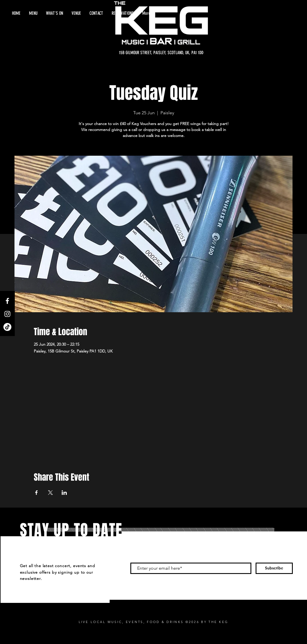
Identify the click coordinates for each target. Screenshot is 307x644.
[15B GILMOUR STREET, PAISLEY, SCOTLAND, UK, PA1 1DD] (161, 53)
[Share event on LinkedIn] (64, 493)
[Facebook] (7, 301)
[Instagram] (7, 314)
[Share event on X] (50, 493)
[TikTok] (7, 327)
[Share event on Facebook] (36, 493)
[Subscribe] (274, 568)
